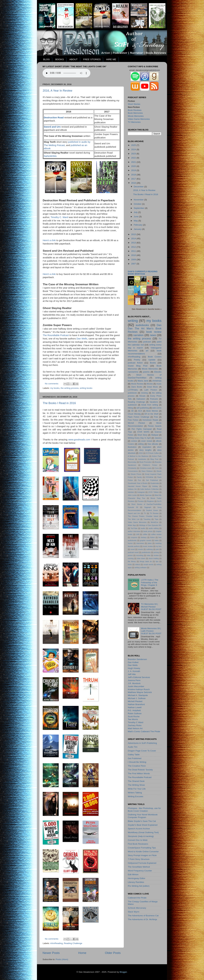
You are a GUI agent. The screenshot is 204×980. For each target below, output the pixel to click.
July (136, 212)
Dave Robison (147, 471)
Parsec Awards (155, 426)
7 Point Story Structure (139, 859)
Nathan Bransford (136, 704)
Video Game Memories (139, 119)
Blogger (123, 972)
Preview (141, 501)
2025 (134, 145)
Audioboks (142, 459)
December (139, 187)
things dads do (146, 561)
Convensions (133, 471)
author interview (134, 531)
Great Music (152, 387)
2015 (134, 234)
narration (138, 335)
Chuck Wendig (134, 414)
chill (138, 534)
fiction (153, 537)
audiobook (132, 405)
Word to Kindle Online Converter (143, 852)
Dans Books (137, 387)
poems (146, 372)
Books (153, 363)
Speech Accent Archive (139, 829)
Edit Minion (133, 874)
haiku (157, 540)
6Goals (142, 396)
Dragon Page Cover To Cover (142, 751)
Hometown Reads (150, 420)
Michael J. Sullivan (137, 698)
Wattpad (155, 435)
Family (139, 477)
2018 (134, 175)
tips (157, 561)
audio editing (154, 528)
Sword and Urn (134, 513)
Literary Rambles (136, 882)
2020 (134, 166)
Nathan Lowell (135, 707)
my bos (159, 546)
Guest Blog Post (138, 366)
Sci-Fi (159, 501)
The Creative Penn (137, 766)
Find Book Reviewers (138, 844)
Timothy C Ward (136, 722)
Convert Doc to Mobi (138, 840)
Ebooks (158, 372)
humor (130, 543)
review (156, 555)
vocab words (148, 564)
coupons (134, 537)
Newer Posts (51, 953)
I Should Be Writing (137, 762)
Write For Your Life (137, 789)
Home (82, 953)
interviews (140, 543)
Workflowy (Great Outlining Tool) (143, 832)
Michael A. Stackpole (138, 695)
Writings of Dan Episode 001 (150, 525)
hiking (130, 408)
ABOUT (73, 59)
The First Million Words (139, 774)
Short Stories (134, 104)
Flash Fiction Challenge (139, 417)
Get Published (152, 480)
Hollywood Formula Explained (142, 863)
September (139, 208)
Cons (157, 468)
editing (141, 444)
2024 (134, 149)
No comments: (52, 384)
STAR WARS (143, 432)
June (136, 217)
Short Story (142, 435)
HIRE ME (111, 59)
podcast (147, 342)
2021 (134, 162)
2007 (134, 264)
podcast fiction (135, 363)
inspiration (147, 447)
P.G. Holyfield (134, 710)
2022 (134, 158)
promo (130, 555)
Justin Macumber (136, 686)
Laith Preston (151, 390)
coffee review (156, 534)
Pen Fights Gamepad (142, 429)
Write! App (132, 525)
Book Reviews (135, 110)
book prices (148, 531)
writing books (86, 388)
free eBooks (153, 444)
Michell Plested (136, 423)
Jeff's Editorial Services (139, 677)
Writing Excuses (136, 796)
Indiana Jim (132, 489)
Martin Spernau (146, 495)
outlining (149, 549)
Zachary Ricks (135, 725)
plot (157, 549)
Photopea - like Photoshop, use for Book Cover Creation (144, 809)
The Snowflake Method (139, 867)
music (159, 384)
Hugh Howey (134, 668)
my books (55, 388)
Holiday (155, 486)
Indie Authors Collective (149, 489)
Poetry (137, 360)
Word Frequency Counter (140, 871)
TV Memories (134, 122)
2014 (134, 239)
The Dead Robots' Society (140, 770)
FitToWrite (149, 477)
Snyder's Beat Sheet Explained (143, 825)
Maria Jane (143, 381)
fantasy (144, 537)
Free (156, 417)
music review (148, 546)
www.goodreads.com (79, 440)
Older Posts (113, 953)
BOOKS (60, 59)
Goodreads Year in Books (138, 483)
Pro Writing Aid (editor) (139, 886)
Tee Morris (133, 719)
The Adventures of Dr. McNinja (142, 919)
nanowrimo (133, 372)
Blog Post (154, 459)
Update (152, 360)
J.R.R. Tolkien (153, 492)
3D (132, 411)
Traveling (147, 519)
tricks (130, 564)
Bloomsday (132, 462)
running (131, 558)
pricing (156, 552)
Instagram (141, 492)
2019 (134, 170)
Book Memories (135, 113)
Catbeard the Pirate (137, 898)
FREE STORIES (92, 59)
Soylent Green (152, 510)
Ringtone (150, 501)
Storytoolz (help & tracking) (141, 836)
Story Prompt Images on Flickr (142, 855)
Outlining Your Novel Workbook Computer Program (143, 816)
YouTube (134, 528)
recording (140, 555)
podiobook (132, 393)
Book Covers (155, 357)
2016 (134, 183)
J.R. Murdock (134, 683)
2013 (134, 243)
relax (148, 555)
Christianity (132, 468)
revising (144, 393)
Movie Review (137, 384)
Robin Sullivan (135, 713)
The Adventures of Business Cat (143, 916)
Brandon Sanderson (137, 659)
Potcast (61, 145)
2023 (134, 154)
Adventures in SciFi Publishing (142, 743)
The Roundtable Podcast (56, 335)
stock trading (154, 558)
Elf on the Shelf (151, 414)
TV (145, 513)
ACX (140, 411)
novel (133, 549)
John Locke (132, 495)
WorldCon (154, 522)
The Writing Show (136, 785)
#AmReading (56, 943)
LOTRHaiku (133, 390)
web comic (157, 408)
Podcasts (154, 399)
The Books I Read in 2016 (59, 403)
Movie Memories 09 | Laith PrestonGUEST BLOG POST (151, 631)
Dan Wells (82, 339)
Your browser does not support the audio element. (66, 73)
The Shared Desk (136, 781)
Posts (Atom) (62, 959)
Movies (150, 384)
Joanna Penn (134, 680)
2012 (134, 247)
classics (158, 438)
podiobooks (146, 552)
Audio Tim (133, 747)
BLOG (47, 59)
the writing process (70, 388)
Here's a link (49, 240)
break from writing (150, 405)
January (138, 229)
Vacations (154, 402)
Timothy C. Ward (59, 217)
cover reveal (146, 441)
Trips (157, 519)
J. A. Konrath (134, 671)
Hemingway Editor (137, 878)
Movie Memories (136, 116)
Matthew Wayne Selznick (140, 692)
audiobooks (142, 325)
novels (140, 549)
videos (138, 564)
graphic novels (146, 540)
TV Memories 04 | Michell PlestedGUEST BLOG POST (151, 607)
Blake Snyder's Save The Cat (142, 821)
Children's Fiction (150, 465)
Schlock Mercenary (137, 908)
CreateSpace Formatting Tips (142, 848)
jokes (150, 543)
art (147, 351)
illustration (132, 447)
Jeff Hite (132, 674)
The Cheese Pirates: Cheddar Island (143, 516)
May (136, 221)
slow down (141, 558)
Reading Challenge (73, 943)
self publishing (143, 408)
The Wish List (134, 519)
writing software (141, 567)
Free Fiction (133, 420)
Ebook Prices (136, 474)
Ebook (159, 471)
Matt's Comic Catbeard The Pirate (144, 731)
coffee (145, 534)
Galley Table (134, 755)
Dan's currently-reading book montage (143, 273)
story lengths (145, 450)
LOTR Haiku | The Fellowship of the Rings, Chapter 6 (149, 582)
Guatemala (155, 483)
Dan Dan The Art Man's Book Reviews (145, 328)
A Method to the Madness (138, 456)
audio (143, 528)
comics (134, 441)
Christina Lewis (146, 468)
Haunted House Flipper (138, 486)
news (153, 335)
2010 (134, 255)
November (139, 200)
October (138, 204)
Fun (140, 480)
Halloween (141, 399)
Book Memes (152, 411)
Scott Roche (134, 716)
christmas (157, 381)
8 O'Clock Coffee (152, 453)
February (138, 225)
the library (132, 561)
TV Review (154, 513)
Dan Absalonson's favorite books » (147, 309)
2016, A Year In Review (57, 91)
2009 (134, 260)
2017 (134, 179)
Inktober (131, 492)
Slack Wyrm (134, 912)
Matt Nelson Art (135, 728)
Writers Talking (135, 793)
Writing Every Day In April (139, 438)
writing (133, 321)
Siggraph (148, 507)
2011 (134, 251)
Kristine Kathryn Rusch (139, 689)
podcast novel (133, 552)
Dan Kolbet (133, 662)
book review (154, 332)
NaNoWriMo (50, 156)
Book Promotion (146, 462)
